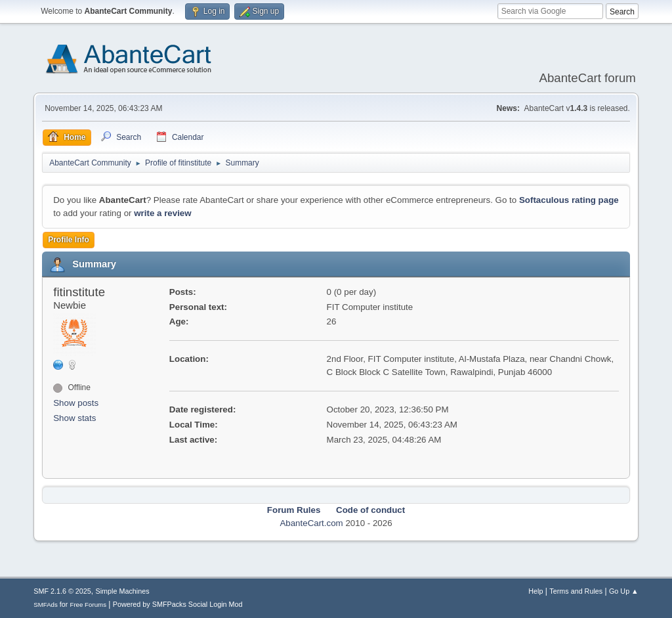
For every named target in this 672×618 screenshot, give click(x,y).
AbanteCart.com (311, 523)
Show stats (74, 418)
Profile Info (69, 240)
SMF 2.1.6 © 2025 (62, 591)
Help (535, 591)
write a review (162, 213)
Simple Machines (123, 591)
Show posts (76, 403)
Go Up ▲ (624, 591)
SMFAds (46, 605)
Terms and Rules (576, 591)
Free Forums (88, 605)
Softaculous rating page (569, 200)
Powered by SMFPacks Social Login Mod (178, 604)
